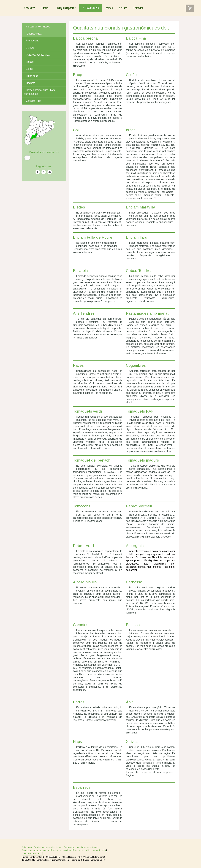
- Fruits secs (31, 76)
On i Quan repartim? (66, 8)
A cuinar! (123, 8)
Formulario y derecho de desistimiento (82, 847)
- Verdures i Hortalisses (37, 27)
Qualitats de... (35, 34)
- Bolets (29, 69)
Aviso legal (27, 847)
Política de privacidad (61, 850)
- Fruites (29, 62)
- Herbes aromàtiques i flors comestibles (40, 92)
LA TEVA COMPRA (91, 8)
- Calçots (29, 48)
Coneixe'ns (30, 8)
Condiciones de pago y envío (36, 850)
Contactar (138, 8)
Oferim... (45, 8)
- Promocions (32, 41)
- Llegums (30, 83)
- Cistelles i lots (33, 101)
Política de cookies (82, 850)
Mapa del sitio (99, 850)
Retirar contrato (32, 853)
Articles (109, 8)
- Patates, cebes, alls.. (37, 55)
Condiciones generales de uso (48, 847)
